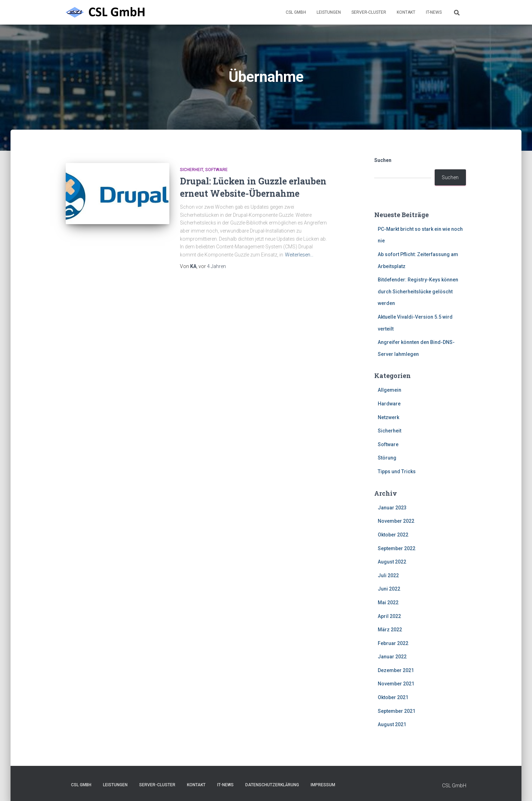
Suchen (383, 160)
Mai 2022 (388, 603)
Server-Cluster (369, 12)
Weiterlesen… (299, 255)
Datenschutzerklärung (272, 785)
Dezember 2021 (396, 670)
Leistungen (329, 12)
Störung (387, 458)
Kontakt (406, 12)
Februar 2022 (393, 643)
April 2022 (389, 616)
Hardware (389, 404)
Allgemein (390, 390)
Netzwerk (388, 417)
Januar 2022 (392, 657)
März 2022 (390, 630)
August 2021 (392, 724)
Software (216, 170)
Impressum (323, 785)
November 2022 (396, 521)
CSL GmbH (296, 12)
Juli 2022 (388, 575)
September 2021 (397, 711)
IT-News (434, 12)
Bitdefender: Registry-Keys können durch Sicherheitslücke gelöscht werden (418, 291)
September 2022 (397, 548)
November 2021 (396, 684)
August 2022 (392, 562)
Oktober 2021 (393, 697)
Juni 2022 (389, 589)
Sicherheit (192, 170)
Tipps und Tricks (397, 471)
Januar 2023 (392, 508)
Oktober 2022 (393, 535)
